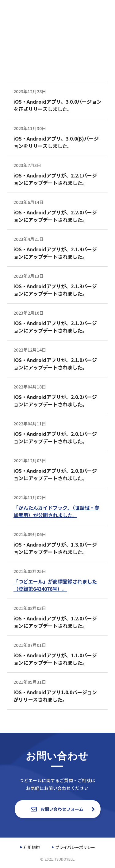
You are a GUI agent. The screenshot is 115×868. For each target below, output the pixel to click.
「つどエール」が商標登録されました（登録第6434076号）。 (55, 585)
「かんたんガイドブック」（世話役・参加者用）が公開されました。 (56, 511)
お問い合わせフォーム (57, 809)
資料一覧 (90, 9)
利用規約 (32, 847)
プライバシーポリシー (75, 847)
